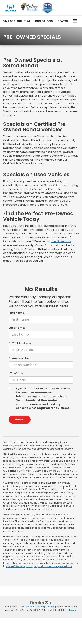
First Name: (17, 313)
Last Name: (17, 328)
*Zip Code (16, 374)
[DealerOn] (41, 603)
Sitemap (41, 607)
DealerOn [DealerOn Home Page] (30, 607)
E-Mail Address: (20, 343)
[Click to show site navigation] (75, 21)
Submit (20, 419)
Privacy (51, 607)
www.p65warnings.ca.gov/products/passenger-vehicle (39, 566)
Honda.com (70, 610)
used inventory (61, 241)
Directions (44, 21)
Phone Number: (20, 358)
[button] (16, 21)
